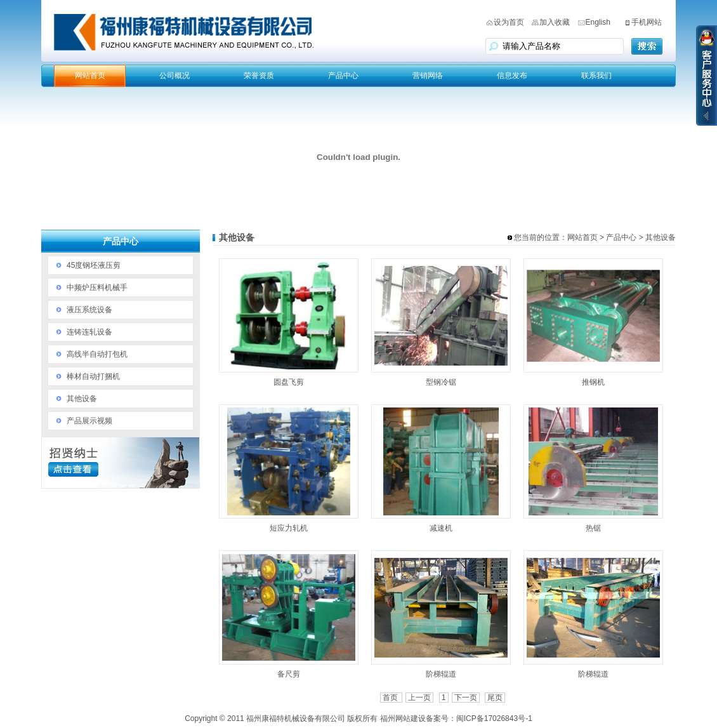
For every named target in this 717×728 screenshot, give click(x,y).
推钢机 (593, 382)
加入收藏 (555, 22)
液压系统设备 (89, 310)
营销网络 (428, 76)
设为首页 (509, 22)
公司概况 (174, 76)
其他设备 (82, 399)
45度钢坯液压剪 (94, 265)
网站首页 (90, 76)
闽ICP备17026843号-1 (494, 718)
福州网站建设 (403, 718)
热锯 (593, 528)
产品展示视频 (89, 421)
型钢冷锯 (441, 382)
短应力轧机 (289, 528)
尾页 (495, 698)
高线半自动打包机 (97, 354)
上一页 (419, 698)
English (598, 22)
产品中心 (343, 76)
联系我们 (596, 76)
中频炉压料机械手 (97, 288)
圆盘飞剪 (289, 382)
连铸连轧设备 (89, 332)
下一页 (466, 698)
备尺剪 (289, 674)
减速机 (441, 528)
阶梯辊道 (441, 674)
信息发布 (512, 76)
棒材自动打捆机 (93, 376)
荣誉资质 (259, 76)
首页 (391, 698)
